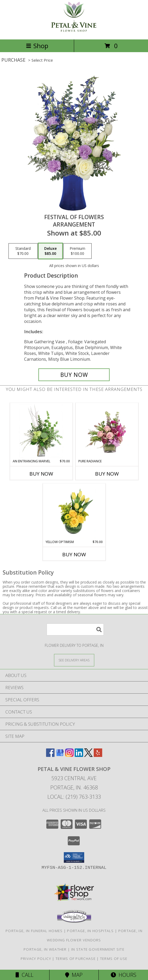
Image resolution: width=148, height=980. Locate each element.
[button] (74, 857)
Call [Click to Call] (24, 975)
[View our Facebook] (50, 755)
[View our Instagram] (69, 755)
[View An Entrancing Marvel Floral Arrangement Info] (41, 431)
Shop (37, 46)
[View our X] (88, 755)
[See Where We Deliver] (74, 660)
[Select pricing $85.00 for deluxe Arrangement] (50, 251)
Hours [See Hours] (124, 975)
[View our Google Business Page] (60, 755)
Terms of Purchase (76, 959)
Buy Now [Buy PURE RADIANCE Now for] (107, 474)
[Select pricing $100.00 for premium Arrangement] (77, 251)
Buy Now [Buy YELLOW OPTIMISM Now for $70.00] (74, 554)
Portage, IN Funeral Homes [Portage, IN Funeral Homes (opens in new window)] (34, 931)
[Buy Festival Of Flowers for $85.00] (74, 375)
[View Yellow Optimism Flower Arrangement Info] (74, 512)
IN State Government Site (98, 949)
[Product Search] (75, 629)
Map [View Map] (74, 975)
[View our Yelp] (98, 755)
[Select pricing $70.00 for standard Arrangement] (23, 251)
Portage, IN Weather (45, 949)
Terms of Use (114, 959)
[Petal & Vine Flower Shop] (74, 32)
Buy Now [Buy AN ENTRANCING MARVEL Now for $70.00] (41, 474)
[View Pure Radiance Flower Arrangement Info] (107, 431)
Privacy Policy (36, 959)
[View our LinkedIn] (79, 755)
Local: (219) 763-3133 (74, 797)
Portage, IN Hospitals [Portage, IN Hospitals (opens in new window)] (90, 931)
